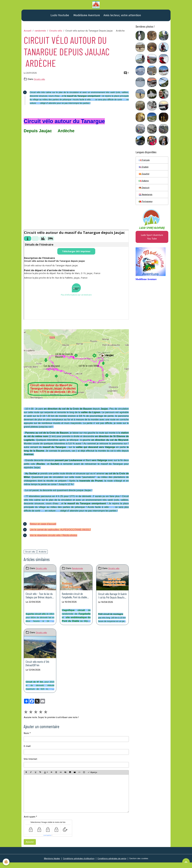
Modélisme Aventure (86, 18)
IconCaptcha (47, 845)
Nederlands (146, 199)
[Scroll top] (186, 862)
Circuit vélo (30, 554)
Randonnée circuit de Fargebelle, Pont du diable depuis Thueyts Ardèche (76, 600)
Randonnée (78, 571)
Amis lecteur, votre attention (122, 18)
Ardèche (42, 554)
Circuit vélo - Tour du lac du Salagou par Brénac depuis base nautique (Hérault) (39, 600)
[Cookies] (6, 862)
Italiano (144, 185)
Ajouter (30, 851)
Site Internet (30, 768)
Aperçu (92, 782)
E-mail (27, 755)
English (144, 170)
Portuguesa (146, 207)
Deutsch (145, 192)
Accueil (28, 33)
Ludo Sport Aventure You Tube (152, 243)
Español (145, 177)
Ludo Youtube (59, 18)
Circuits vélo (56, 33)
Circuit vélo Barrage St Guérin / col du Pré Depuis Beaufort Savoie (112, 600)
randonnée (40, 33)
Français (145, 163)
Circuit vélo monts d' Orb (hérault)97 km (39, 671)
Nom (26, 742)
